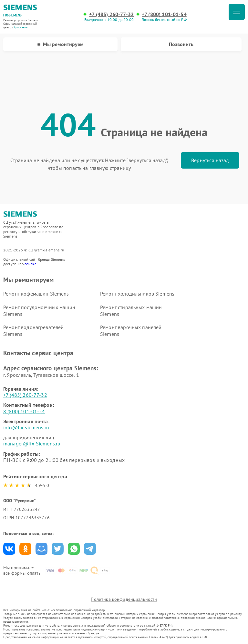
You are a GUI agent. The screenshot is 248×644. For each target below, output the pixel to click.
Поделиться (9, 549)
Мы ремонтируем (61, 44)
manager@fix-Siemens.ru (32, 444)
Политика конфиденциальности (124, 599)
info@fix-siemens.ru (26, 427)
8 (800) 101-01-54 (24, 411)
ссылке (31, 264)
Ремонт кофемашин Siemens (36, 294)
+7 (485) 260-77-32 (111, 14)
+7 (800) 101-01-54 (164, 14)
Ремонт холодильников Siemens (137, 294)
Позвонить (181, 44)
